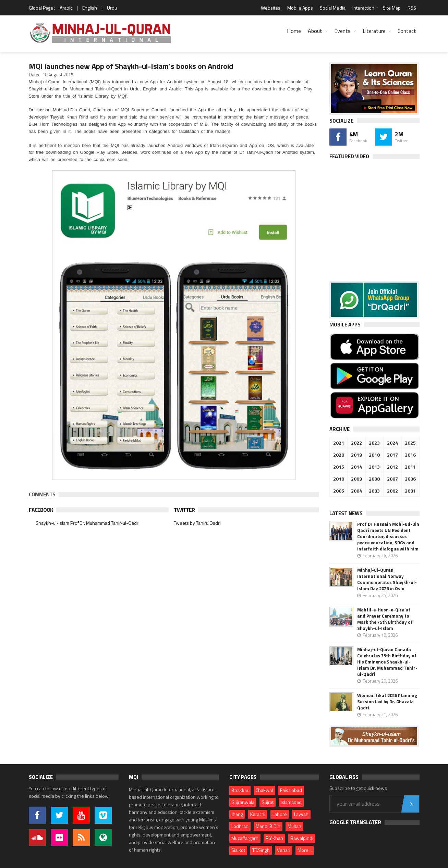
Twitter (184, 510)
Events (342, 31)
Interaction (363, 8)
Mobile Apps (300, 8)
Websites (271, 8)
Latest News (346, 513)
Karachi (258, 814)
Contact (407, 31)
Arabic (66, 8)
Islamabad (291, 802)
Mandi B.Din (268, 826)
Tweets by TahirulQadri (197, 523)
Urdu (112, 8)
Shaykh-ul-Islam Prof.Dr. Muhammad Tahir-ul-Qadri (88, 523)
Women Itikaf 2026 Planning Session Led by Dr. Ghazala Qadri (387, 702)
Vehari (284, 850)
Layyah (301, 814)
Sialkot (238, 850)
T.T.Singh (261, 850)
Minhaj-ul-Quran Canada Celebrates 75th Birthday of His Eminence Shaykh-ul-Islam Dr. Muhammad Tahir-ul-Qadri (387, 662)
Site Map (392, 8)
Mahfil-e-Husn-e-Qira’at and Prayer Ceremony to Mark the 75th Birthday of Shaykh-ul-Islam (385, 619)
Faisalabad (291, 790)
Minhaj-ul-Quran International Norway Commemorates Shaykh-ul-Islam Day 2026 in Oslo (387, 579)
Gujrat (268, 802)
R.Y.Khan (274, 838)
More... (305, 850)
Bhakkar (240, 790)
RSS (412, 8)
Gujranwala (243, 802)
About (315, 31)
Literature (374, 31)
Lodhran (240, 826)
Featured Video (349, 156)
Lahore (280, 814)
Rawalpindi (302, 838)
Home (294, 31)
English (90, 8)
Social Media (333, 8)
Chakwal (264, 790)
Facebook (41, 510)
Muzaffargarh (245, 838)
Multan (294, 826)
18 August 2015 (58, 75)
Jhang (237, 814)
